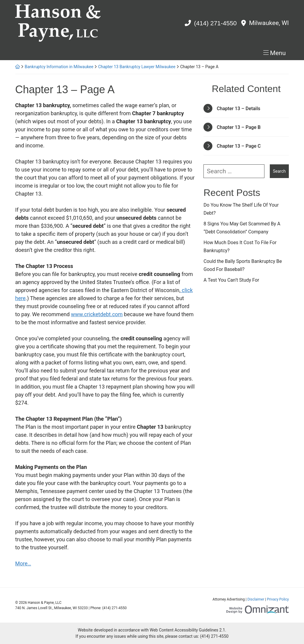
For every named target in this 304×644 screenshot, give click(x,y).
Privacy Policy (278, 599)
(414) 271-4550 (215, 23)
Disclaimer (256, 599)
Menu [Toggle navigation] (278, 53)
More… (23, 563)
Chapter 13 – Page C (239, 146)
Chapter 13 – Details (239, 109)
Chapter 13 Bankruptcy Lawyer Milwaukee (137, 67)
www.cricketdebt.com (97, 314)
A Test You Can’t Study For (231, 280)
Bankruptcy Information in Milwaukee (59, 67)
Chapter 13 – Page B (239, 127)
